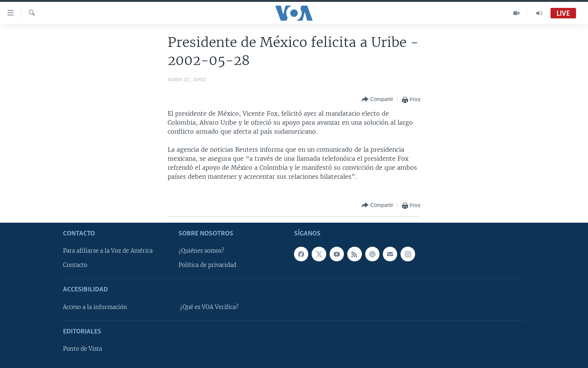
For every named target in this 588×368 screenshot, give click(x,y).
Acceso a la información (95, 307)
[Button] (377, 100)
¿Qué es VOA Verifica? (209, 307)
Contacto (75, 265)
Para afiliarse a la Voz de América (108, 251)
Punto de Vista (82, 349)
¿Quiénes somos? (201, 251)
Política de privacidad (207, 265)
